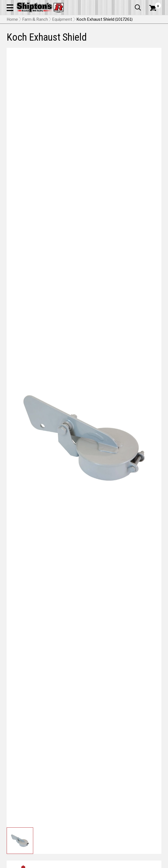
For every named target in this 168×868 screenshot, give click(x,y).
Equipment (62, 19)
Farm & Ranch (35, 19)
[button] (10, 7)
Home (12, 19)
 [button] (138, 7)
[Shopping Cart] (155, 8)
